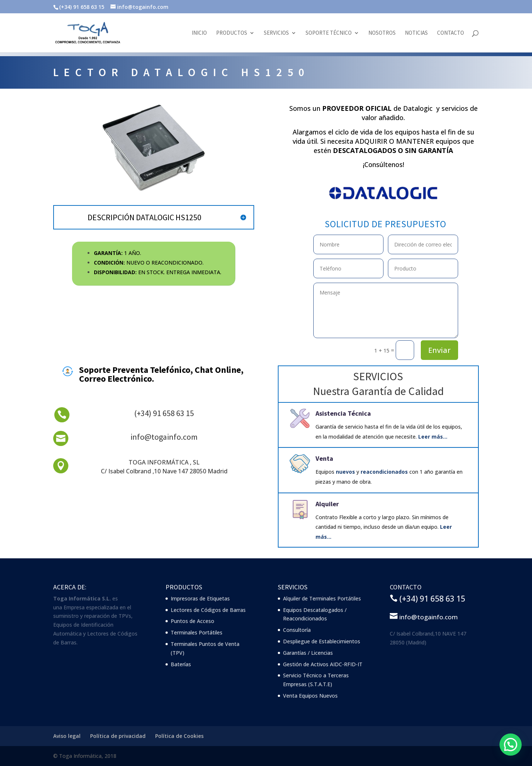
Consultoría (297, 630)
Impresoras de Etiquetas (200, 598)
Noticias (416, 33)
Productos (232, 33)
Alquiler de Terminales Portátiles (322, 598)
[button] (510, 744)
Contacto (451, 33)
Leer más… (433, 437)
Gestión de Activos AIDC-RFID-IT (323, 664)
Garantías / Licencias (308, 653)
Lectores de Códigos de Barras (208, 610)
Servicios (276, 33)
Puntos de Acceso (192, 621)
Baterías (181, 664)
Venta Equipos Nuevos (310, 696)
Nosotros (382, 33)
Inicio (199, 33)
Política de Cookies (179, 736)
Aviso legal (67, 736)
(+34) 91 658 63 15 (164, 413)
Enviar (439, 350)
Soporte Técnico (329, 33)
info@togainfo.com (164, 437)
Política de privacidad (118, 736)
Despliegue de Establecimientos (322, 641)
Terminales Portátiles (197, 632)
